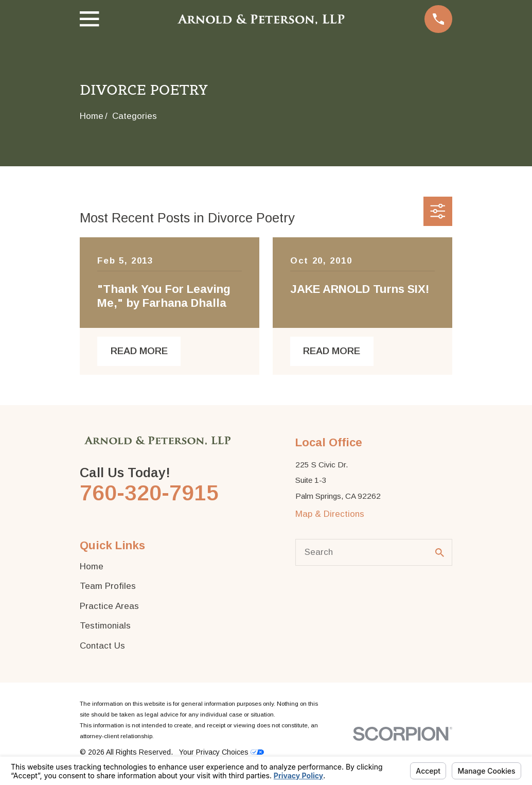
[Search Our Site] (440, 553)
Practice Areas (109, 606)
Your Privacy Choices (221, 752)
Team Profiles (108, 586)
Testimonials (105, 626)
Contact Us (102, 646)
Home (92, 566)
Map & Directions (330, 514)
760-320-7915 (149, 493)
